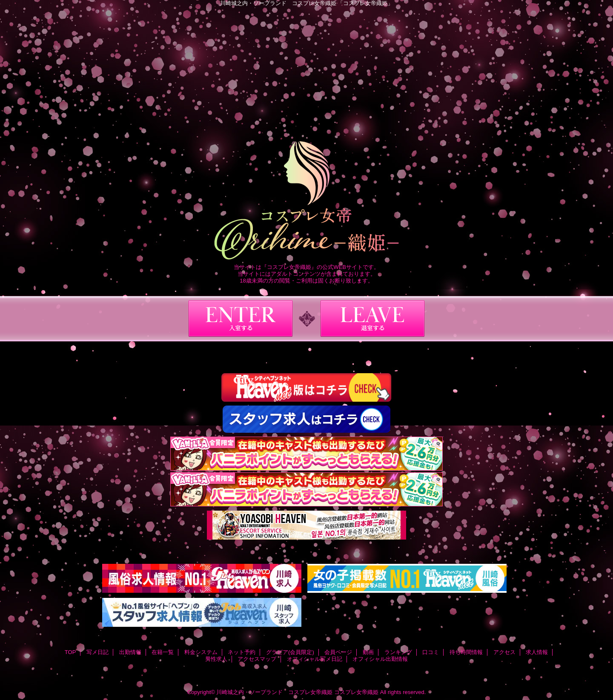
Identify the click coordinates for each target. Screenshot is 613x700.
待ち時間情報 (466, 652)
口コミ (431, 652)
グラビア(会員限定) (290, 652)
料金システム (201, 652)
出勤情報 (130, 652)
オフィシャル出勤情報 (380, 659)
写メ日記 (97, 652)
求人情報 (537, 652)
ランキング (398, 652)
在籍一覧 (163, 652)
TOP (70, 652)
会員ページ (338, 652)
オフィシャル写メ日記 (315, 659)
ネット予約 (242, 652)
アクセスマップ (257, 659)
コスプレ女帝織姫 (356, 692)
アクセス (504, 652)
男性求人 (216, 659)
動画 (368, 652)
